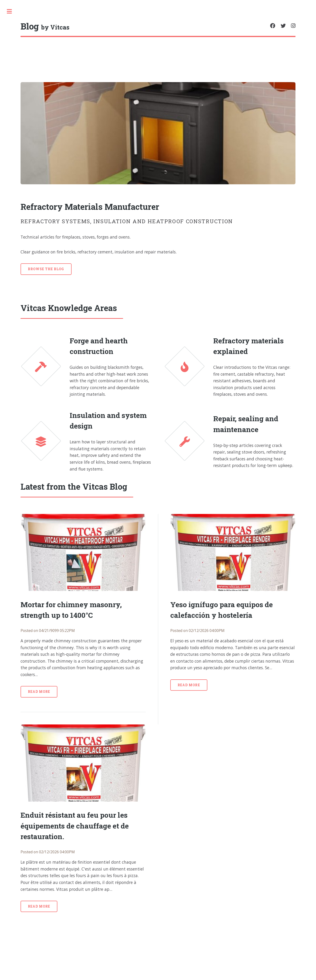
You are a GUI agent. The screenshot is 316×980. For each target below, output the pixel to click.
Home (15, 63)
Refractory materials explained (274, 360)
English (13, 172)
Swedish (13, 181)
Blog (13, 76)
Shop (16, 116)
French (59, 181)
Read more (124, 787)
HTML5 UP (45, 295)
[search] (42, 12)
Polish (11, 189)
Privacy (17, 90)
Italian (44, 181)
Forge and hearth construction (176, 360)
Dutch (30, 181)
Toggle (94, 12)
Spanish (30, 172)
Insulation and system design (174, 479)
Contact (18, 103)
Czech (46, 172)
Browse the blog (131, 278)
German (62, 172)
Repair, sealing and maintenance (278, 486)
